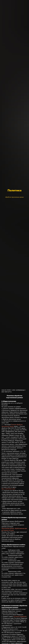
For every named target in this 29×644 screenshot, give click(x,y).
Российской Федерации (20, 616)
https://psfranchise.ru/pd (8, 489)
